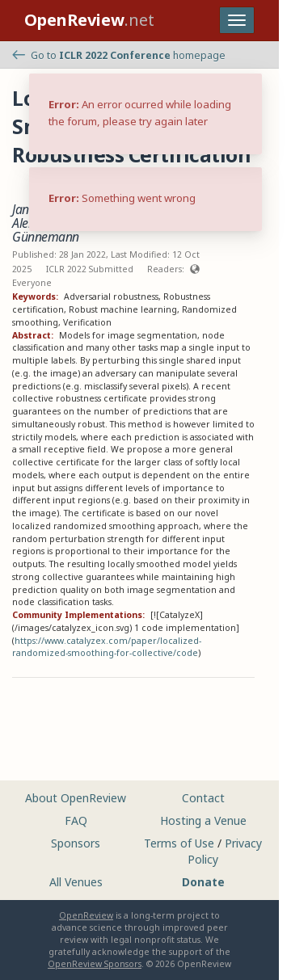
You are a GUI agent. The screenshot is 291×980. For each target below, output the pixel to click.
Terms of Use (179, 843)
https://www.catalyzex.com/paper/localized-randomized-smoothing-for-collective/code (107, 647)
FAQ (76, 820)
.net (89, 20)
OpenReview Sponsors (95, 964)
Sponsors (76, 843)
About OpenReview (76, 798)
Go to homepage (119, 55)
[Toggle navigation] (237, 20)
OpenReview (86, 915)
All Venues (76, 882)
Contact (203, 798)
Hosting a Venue (203, 820)
